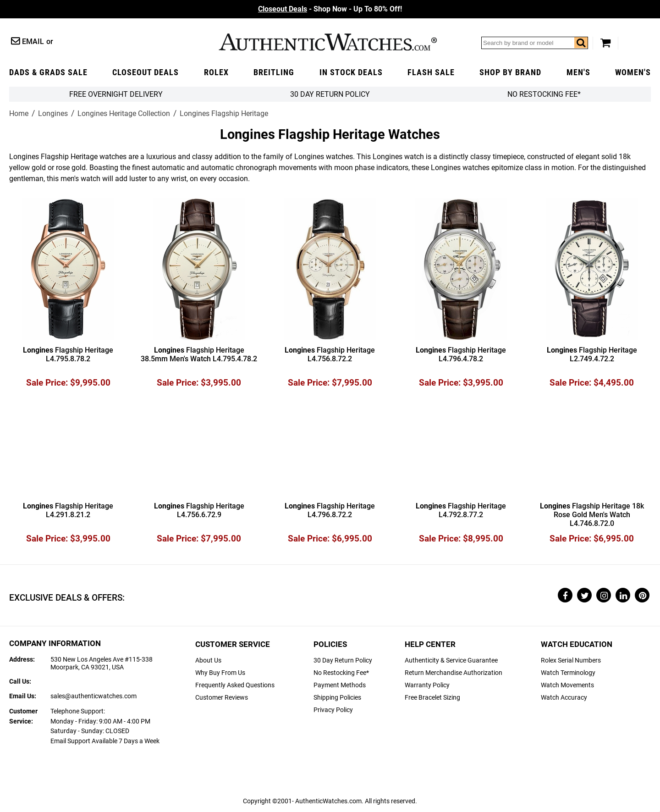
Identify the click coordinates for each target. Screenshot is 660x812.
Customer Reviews (222, 698)
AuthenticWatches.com (328, 42)
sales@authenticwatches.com (93, 696)
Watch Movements (567, 685)
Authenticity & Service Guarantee (451, 660)
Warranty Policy (427, 685)
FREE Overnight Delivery (116, 94)
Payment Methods (340, 685)
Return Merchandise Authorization (454, 673)
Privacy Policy (333, 710)
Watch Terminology (568, 673)
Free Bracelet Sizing (432, 698)
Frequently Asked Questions (235, 685)
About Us (208, 660)
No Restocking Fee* (544, 94)
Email (33, 41)
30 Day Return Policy (343, 660)
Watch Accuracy (564, 698)
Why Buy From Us (220, 673)
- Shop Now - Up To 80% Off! (330, 9)
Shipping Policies (337, 698)
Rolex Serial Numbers (571, 660)
